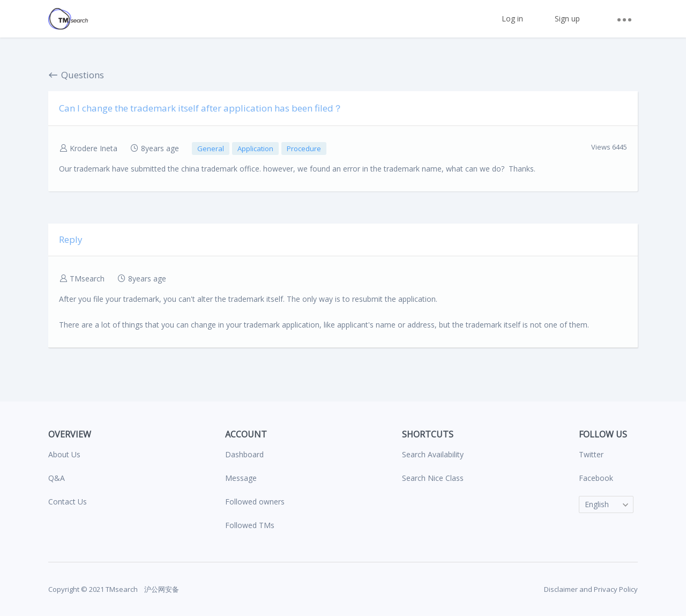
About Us (64, 454)
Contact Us (68, 502)
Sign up (567, 18)
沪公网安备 (161, 589)
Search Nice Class (433, 478)
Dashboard (244, 454)
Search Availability (433, 454)
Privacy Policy (616, 589)
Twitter (591, 454)
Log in (512, 18)
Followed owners (255, 502)
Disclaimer (561, 589)
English (597, 504)
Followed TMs (250, 525)
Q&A (57, 478)
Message (241, 478)
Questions (76, 75)
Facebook (596, 478)
